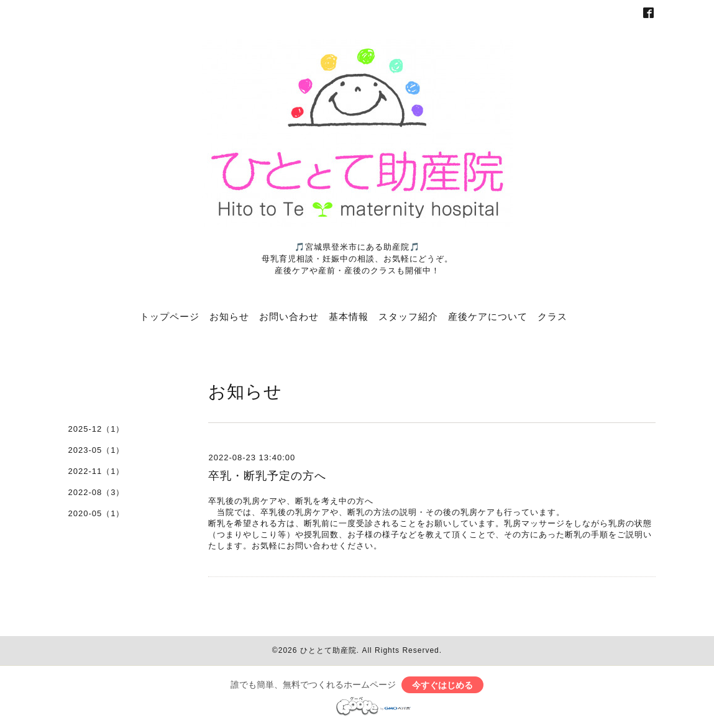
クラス (552, 316)
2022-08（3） (97, 492)
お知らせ (229, 316)
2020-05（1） (97, 513)
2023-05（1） (97, 450)
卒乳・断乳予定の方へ (267, 476)
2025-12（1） (97, 429)
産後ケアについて (488, 316)
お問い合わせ (289, 316)
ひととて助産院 (328, 650)
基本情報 (349, 316)
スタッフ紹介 (408, 316)
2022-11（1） (97, 471)
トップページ (170, 316)
